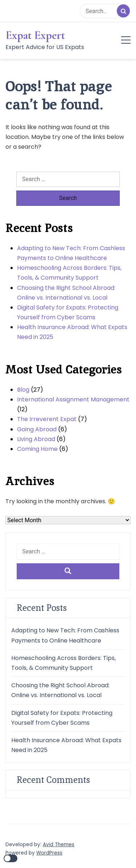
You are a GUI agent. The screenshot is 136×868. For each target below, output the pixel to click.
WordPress (49, 853)
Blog (23, 390)
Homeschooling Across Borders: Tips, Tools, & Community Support (69, 273)
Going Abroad (37, 429)
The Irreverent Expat (47, 419)
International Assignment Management (73, 399)
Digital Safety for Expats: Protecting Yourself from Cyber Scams (68, 312)
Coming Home (37, 449)
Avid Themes (59, 845)
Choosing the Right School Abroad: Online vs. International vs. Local (66, 293)
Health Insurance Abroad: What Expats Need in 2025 (72, 332)
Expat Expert (35, 35)
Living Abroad (36, 439)
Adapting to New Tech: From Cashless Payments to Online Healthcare (71, 253)
